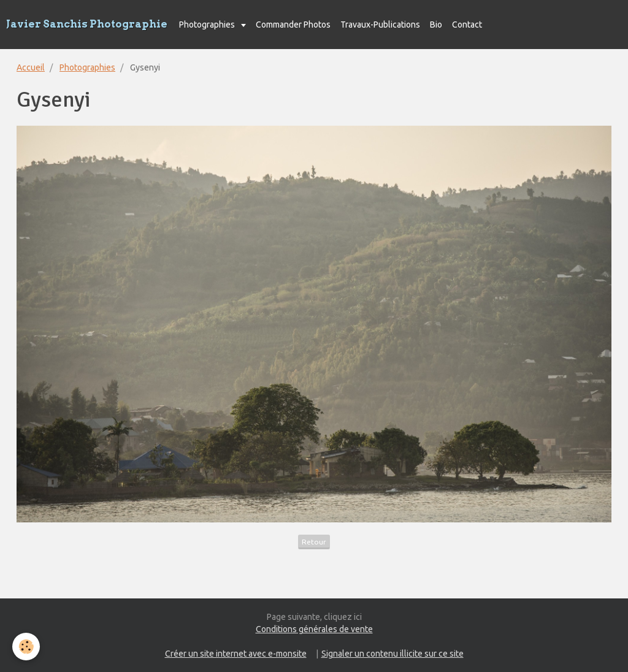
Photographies (208, 25)
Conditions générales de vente (314, 629)
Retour (314, 542)
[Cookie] (26, 647)
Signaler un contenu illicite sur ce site (392, 654)
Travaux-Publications (380, 25)
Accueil (31, 67)
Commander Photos (293, 25)
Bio (436, 25)
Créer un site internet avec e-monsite (236, 654)
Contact (467, 25)
